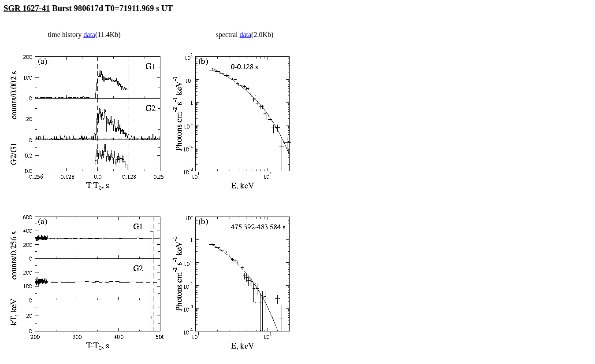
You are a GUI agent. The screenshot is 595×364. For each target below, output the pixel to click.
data (89, 35)
